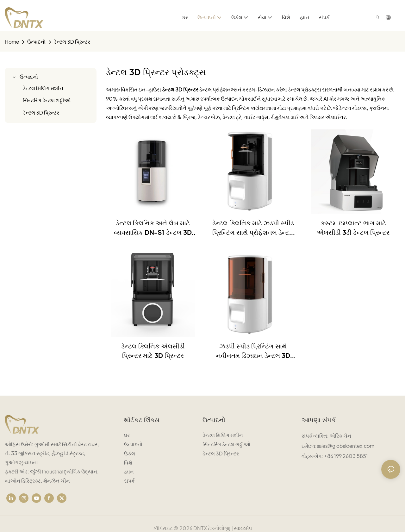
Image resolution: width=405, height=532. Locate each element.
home (12, 42)
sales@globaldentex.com (346, 446)
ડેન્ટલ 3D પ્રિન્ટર (72, 42)
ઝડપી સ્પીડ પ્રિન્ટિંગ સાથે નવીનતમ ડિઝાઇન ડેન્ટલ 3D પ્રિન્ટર (253, 351)
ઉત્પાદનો (36, 42)
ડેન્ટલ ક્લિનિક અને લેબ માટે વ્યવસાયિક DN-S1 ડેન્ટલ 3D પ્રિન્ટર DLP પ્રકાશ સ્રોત (153, 228)
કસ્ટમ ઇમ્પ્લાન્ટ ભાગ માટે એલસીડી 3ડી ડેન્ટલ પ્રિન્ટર (353, 228)
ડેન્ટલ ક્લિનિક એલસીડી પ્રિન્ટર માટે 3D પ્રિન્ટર (153, 351)
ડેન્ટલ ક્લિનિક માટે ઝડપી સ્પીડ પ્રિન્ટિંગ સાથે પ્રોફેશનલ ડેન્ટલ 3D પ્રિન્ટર (253, 228)
